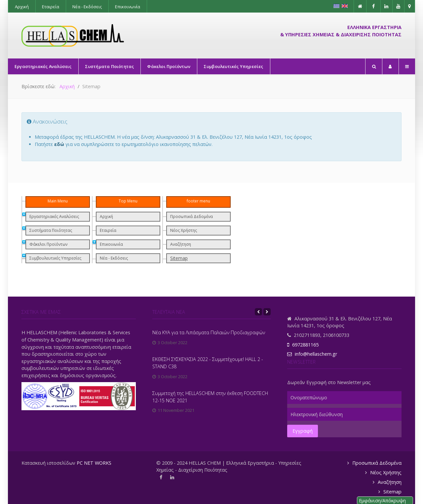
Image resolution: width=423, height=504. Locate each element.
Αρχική (106, 216)
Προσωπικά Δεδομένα (192, 216)
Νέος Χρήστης (184, 230)
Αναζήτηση (181, 244)
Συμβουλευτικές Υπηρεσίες (55, 258)
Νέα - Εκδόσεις (114, 258)
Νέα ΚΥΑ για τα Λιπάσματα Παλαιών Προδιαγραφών (209, 332)
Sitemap (179, 258)
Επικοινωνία (111, 244)
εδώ (59, 144)
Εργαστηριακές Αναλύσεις (54, 216)
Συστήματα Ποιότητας (51, 230)
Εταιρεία (108, 230)
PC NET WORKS (94, 463)
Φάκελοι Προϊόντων (48, 244)
